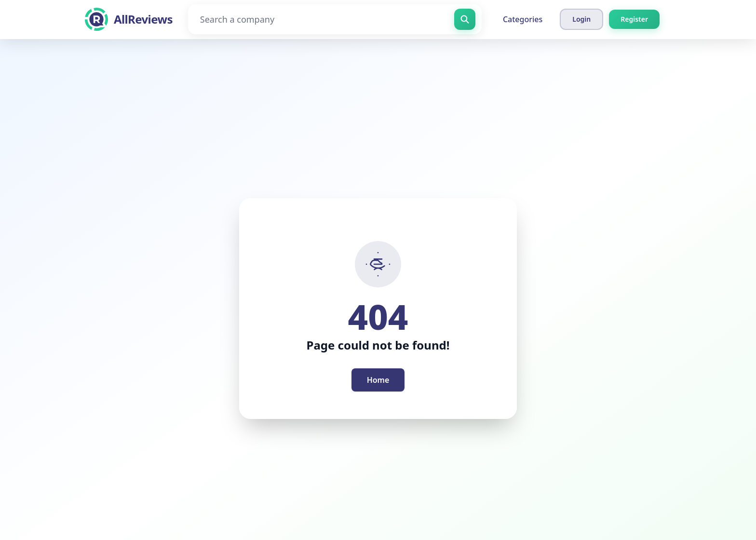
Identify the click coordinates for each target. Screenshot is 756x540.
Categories (523, 19)
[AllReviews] (129, 19)
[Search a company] (335, 19)
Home (378, 380)
